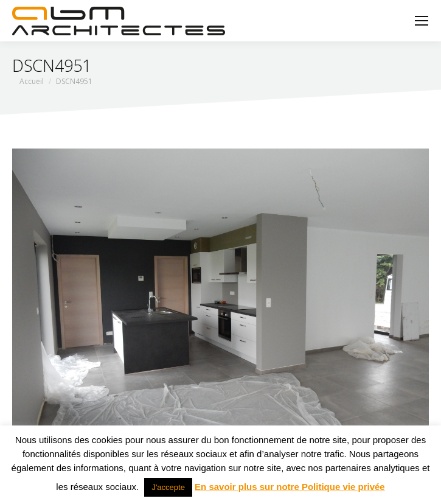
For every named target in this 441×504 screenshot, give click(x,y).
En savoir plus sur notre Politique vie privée (290, 487)
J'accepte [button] (168, 487)
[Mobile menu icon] (422, 21)
